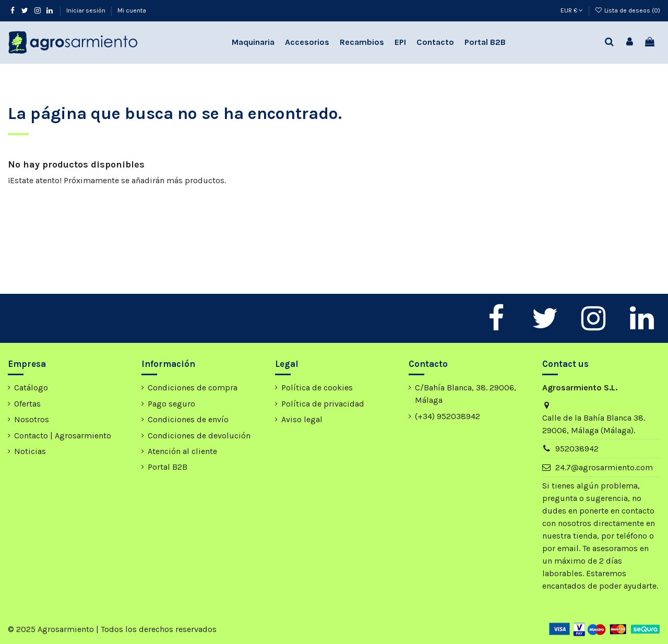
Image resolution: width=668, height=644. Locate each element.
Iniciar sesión (87, 10)
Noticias (30, 451)
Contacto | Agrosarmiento (63, 436)
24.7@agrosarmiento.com (604, 467)
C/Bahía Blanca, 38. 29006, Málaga (466, 394)
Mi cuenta (132, 10)
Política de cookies (317, 387)
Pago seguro (171, 404)
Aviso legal (302, 419)
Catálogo (31, 387)
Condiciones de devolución (199, 436)
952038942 (577, 449)
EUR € (572, 10)
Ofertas (27, 404)
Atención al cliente (182, 451)
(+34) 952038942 (448, 416)
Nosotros (32, 419)
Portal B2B (168, 467)
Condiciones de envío (188, 419)
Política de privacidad (323, 404)
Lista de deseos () (628, 10)
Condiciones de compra (193, 387)
